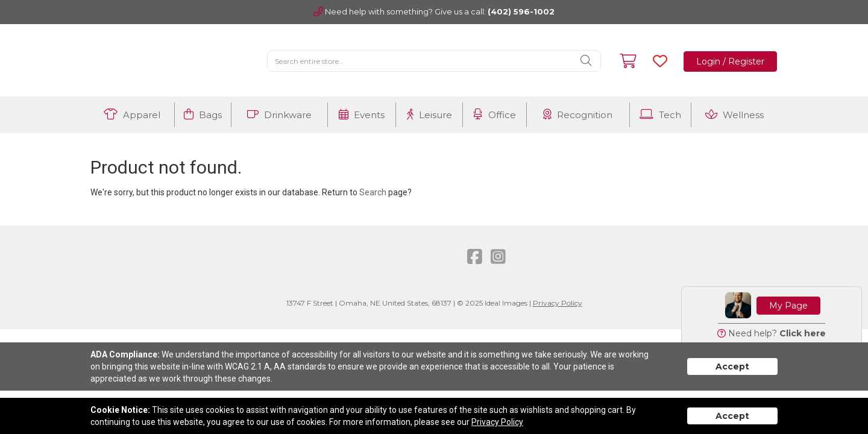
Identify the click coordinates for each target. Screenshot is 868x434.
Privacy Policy (558, 303)
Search (373, 192)
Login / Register (730, 61)
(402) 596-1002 (521, 11)
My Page (788, 306)
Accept (732, 366)
